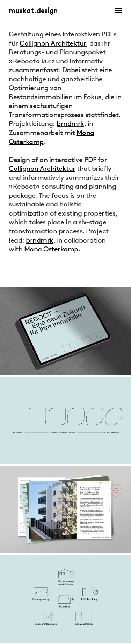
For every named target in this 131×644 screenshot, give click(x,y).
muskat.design (33, 11)
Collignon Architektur (53, 43)
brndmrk (70, 123)
